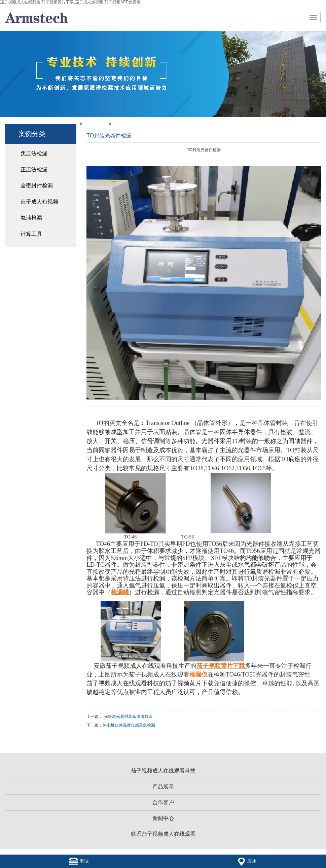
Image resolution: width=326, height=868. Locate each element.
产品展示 (163, 787)
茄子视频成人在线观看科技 (163, 771)
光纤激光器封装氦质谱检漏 (128, 717)
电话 (79, 861)
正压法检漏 (34, 169)
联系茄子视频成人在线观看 (163, 834)
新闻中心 (163, 818)
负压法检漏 (34, 153)
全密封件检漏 (37, 186)
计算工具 (31, 234)
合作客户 (163, 802)
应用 (247, 861)
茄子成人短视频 (39, 202)
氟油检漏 (31, 218)
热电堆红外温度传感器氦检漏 (129, 725)
